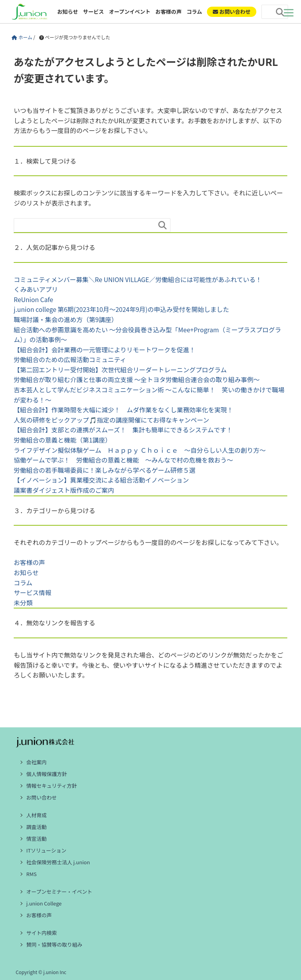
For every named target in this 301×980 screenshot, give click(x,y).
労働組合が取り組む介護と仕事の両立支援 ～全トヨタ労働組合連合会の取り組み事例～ (137, 379)
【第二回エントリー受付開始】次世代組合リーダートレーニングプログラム (120, 370)
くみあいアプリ (36, 289)
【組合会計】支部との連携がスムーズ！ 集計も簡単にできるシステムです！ (123, 430)
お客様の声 (169, 12)
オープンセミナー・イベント (59, 892)
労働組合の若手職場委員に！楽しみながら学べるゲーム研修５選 (105, 470)
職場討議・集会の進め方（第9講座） (66, 319)
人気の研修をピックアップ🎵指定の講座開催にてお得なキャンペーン (112, 420)
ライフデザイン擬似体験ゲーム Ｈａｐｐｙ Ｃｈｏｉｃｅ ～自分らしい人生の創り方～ (140, 450)
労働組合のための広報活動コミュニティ (70, 359)
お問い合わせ (42, 797)
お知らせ (68, 12)
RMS (32, 874)
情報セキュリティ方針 (52, 786)
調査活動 (36, 827)
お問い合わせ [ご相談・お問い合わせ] (232, 12)
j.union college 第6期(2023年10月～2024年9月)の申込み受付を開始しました (121, 309)
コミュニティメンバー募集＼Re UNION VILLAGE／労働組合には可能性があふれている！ (138, 279)
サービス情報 (33, 592)
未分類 (23, 603)
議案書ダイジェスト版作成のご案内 (64, 490)
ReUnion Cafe (34, 299)
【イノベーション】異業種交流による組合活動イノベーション (101, 480)
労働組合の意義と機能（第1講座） (63, 440)
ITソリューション (46, 850)
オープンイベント (130, 12)
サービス (93, 12)
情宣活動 (36, 839)
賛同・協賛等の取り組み (54, 944)
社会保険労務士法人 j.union (58, 862)
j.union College (44, 903)
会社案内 (36, 762)
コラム (194, 12)
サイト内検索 (42, 933)
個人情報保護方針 (47, 774)
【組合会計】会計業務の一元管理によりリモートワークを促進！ (105, 350)
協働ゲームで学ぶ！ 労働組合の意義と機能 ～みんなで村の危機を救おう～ (123, 460)
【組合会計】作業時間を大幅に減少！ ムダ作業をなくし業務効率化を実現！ (123, 410)
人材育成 (36, 815)
